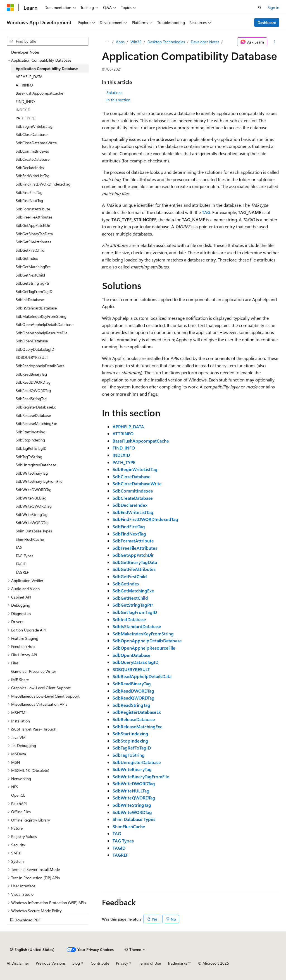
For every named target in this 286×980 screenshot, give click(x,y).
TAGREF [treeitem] (22, 572)
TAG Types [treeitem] (24, 556)
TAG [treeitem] (19, 547)
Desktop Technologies (166, 42)
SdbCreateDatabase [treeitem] (33, 159)
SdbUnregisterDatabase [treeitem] (36, 465)
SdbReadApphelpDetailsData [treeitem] (40, 366)
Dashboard (267, 22)
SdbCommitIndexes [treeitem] (32, 151)
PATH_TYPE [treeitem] (25, 118)
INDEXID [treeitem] (23, 110)
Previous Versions (51, 963)
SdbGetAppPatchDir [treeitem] (33, 225)
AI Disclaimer (18, 963)
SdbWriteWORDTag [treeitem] (32, 523)
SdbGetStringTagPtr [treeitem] (33, 283)
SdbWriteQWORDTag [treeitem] (34, 506)
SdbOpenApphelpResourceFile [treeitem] (41, 333)
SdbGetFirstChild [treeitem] (30, 250)
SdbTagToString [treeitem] (29, 457)
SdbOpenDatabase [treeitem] (32, 341)
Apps (120, 42)
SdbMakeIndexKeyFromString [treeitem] (41, 316)
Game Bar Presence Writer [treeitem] (34, 671)
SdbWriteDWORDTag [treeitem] (34, 490)
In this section (118, 100)
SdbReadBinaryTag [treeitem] (31, 374)
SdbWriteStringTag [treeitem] (32, 514)
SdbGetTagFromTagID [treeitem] (34, 291)
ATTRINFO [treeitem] (24, 85)
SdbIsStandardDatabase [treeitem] (36, 308)
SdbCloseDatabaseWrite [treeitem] (36, 143)
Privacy (122, 963)
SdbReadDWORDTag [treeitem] (33, 382)
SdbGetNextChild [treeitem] (30, 275)
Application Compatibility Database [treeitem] (47, 69)
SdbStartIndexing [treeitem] (30, 432)
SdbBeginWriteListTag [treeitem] (34, 126)
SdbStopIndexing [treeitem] (30, 440)
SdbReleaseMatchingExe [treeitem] (36, 423)
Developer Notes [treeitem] (25, 52)
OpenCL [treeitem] (18, 795)
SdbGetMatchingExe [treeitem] (33, 267)
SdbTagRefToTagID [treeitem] (31, 448)
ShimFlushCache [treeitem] (30, 539)
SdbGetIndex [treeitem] (27, 258)
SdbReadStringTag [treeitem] (31, 399)
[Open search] (260, 8)
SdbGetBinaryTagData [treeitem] (34, 234)
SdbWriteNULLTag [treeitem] (31, 498)
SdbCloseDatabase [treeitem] (32, 134)
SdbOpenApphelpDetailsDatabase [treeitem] (45, 324)
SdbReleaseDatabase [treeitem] (33, 415)
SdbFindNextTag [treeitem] (29, 200)
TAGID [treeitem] (21, 564)
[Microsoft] (10, 8)
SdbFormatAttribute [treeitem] (33, 209)
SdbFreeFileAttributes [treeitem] (34, 217)
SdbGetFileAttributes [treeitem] (33, 242)
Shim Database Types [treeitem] (34, 531)
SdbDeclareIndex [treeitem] (30, 168)
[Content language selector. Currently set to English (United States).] (32, 950)
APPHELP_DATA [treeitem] (29, 77)
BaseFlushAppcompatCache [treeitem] (39, 93)
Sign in (273, 7)
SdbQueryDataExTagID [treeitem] (35, 349)
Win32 (136, 42)
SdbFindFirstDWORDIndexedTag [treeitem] (43, 184)
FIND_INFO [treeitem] (25, 101)
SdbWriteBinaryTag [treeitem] (32, 473)
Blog (76, 963)
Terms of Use (150, 963)
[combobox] (48, 41)
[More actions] (274, 42)
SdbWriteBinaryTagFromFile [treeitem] (39, 481)
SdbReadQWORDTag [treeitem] (33, 391)
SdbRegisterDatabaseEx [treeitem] (36, 407)
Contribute (100, 963)
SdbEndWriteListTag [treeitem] (33, 176)
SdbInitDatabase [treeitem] (30, 300)
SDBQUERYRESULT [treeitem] (32, 357)
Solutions (114, 93)
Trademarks (177, 963)
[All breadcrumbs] (107, 42)
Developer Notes (205, 42)
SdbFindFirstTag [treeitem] (29, 192)
